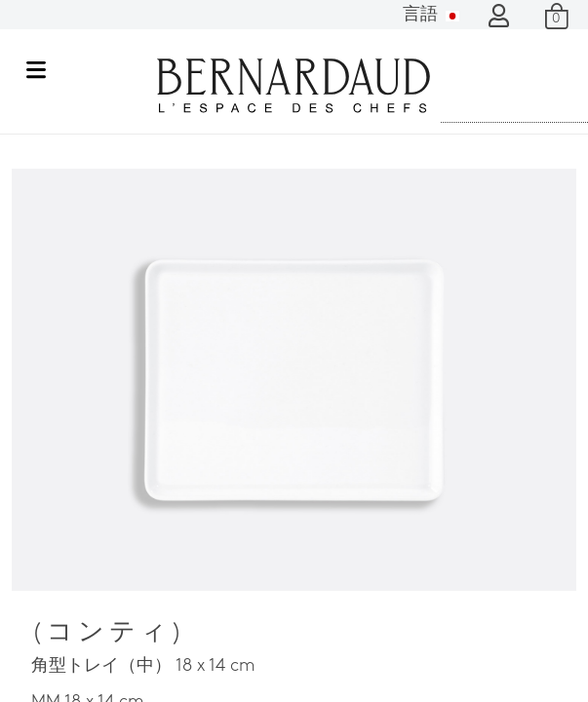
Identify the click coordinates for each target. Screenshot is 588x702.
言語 (431, 15)
